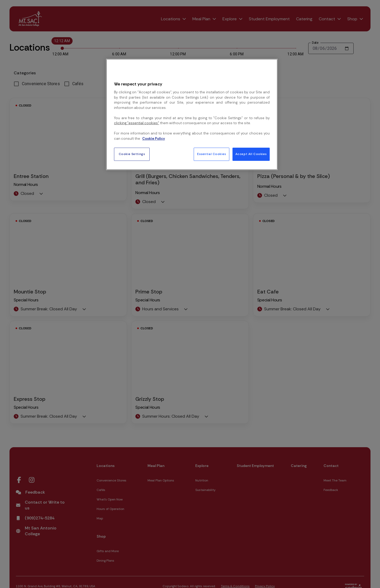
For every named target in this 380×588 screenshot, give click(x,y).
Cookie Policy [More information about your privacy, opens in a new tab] (154, 139)
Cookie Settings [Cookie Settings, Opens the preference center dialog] (132, 154)
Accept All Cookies (251, 154)
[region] (192, 114)
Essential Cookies (212, 154)
